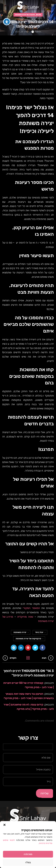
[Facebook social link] (42, 648)
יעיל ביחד (39, 632)
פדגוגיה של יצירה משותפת (25, 15)
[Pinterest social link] (28, 648)
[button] (4, 825)
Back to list (28, 658)
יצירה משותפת (20, 632)
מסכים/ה (28, 854)
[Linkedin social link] (21, 648)
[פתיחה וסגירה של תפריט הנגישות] (7, 22)
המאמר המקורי (31, 608)
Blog (39, 15)
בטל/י (28, 862)
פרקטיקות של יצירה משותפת (28, 639)
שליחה (45, 793)
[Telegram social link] (14, 648)
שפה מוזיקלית (25, 617)
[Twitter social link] (35, 648)
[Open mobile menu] (52, 5)
